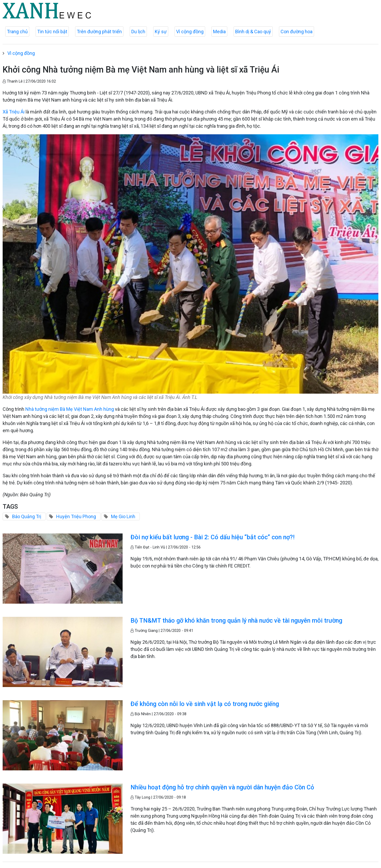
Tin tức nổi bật (52, 32)
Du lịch (138, 32)
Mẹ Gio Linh (123, 516)
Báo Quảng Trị (27, 516)
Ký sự (161, 32)
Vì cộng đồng (190, 32)
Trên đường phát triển (99, 32)
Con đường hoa (296, 32)
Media (219, 32)
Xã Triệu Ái (14, 112)
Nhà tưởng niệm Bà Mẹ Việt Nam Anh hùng (70, 409)
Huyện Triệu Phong (76, 516)
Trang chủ (17, 32)
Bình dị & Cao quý (253, 32)
